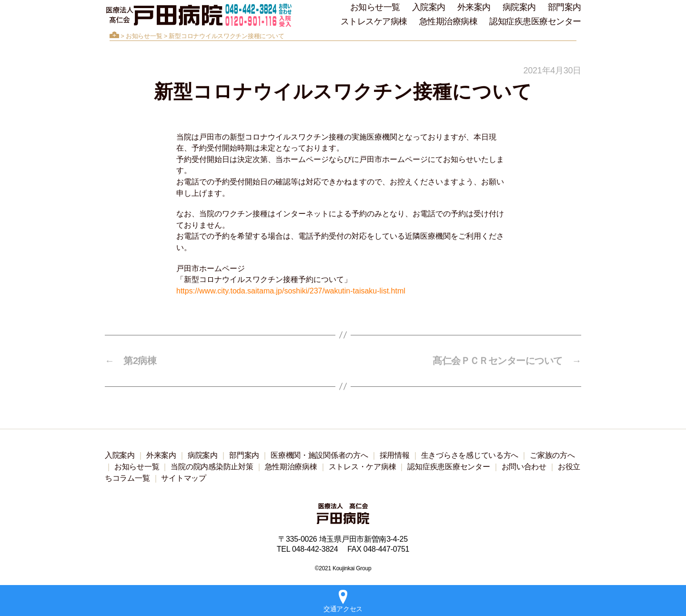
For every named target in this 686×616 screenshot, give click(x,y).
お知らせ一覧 (375, 7)
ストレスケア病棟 (374, 21)
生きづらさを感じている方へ (470, 455)
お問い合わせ (524, 467)
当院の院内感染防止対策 (212, 467)
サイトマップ (183, 478)
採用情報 (395, 455)
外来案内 (474, 7)
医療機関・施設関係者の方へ (319, 455)
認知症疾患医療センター (535, 21)
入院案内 (429, 7)
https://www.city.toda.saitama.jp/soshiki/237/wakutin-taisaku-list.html (291, 291)
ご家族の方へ (552, 455)
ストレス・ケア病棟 (363, 467)
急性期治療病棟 (449, 21)
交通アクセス (343, 601)
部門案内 (565, 7)
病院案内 (519, 7)
